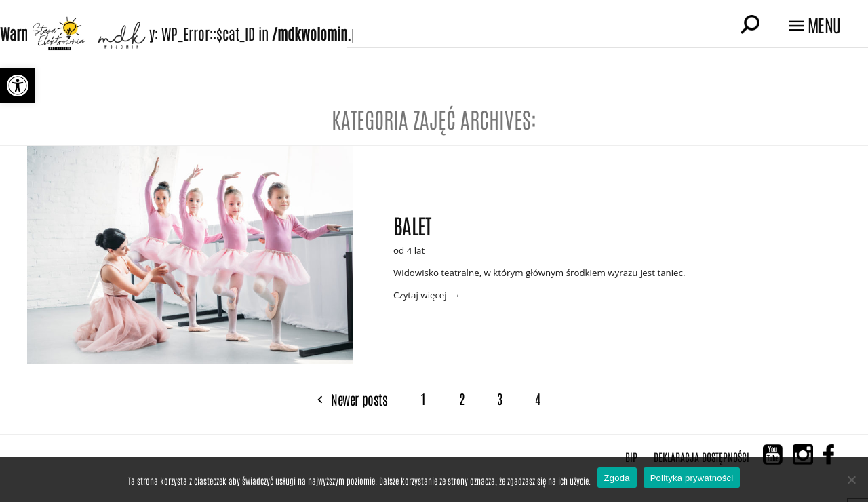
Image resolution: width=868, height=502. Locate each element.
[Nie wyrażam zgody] (851, 480)
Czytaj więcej (420, 295)
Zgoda (617, 478)
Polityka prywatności (692, 478)
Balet (412, 224)
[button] (18, 85)
